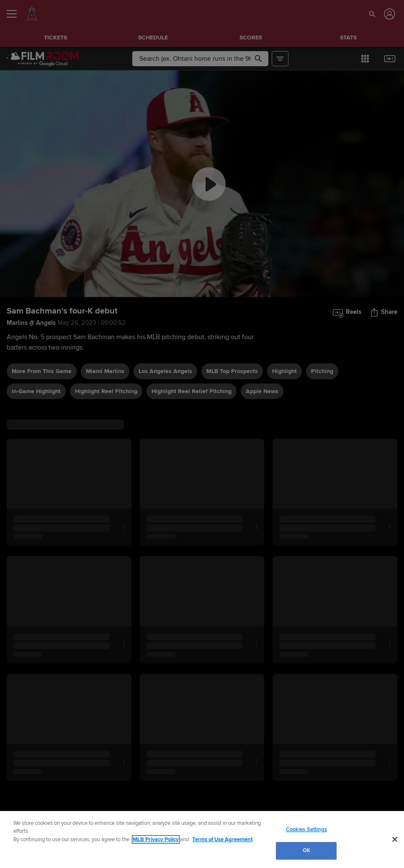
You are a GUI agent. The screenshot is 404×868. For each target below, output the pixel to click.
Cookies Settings (306, 829)
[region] (202, 839)
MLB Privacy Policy (156, 839)
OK (306, 850)
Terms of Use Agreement (222, 839)
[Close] (395, 839)
